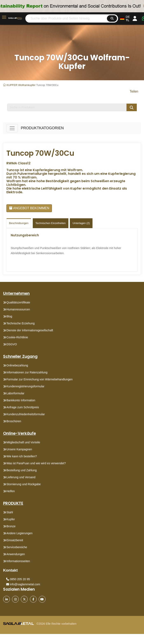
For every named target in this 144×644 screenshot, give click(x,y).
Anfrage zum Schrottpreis (23, 407)
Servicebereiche (17, 547)
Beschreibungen (19, 223)
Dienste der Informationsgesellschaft (30, 330)
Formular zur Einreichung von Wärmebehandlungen (39, 379)
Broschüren (14, 421)
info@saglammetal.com (23, 584)
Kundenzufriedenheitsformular (26, 414)
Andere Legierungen (19, 533)
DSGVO (12, 344)
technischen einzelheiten (51, 223)
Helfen (11, 491)
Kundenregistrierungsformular (25, 386)
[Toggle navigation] (12, 128)
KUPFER (12, 85)
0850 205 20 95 (18, 579)
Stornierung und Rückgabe (24, 484)
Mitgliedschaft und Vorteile (23, 442)
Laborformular (15, 393)
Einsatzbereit (15, 540)
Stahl (10, 512)
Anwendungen (16, 554)
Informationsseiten (18, 561)
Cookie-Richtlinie (17, 337)
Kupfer (11, 519)
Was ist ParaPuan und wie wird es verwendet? (36, 463)
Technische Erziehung (20, 323)
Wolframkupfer (27, 85)
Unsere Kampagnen (19, 449)
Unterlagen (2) (81, 223)
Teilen (134, 91)
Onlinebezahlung (17, 365)
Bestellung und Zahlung (22, 470)
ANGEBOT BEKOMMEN (29, 208)
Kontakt (10, 570)
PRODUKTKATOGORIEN (42, 128)
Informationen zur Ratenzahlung (27, 372)
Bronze (11, 526)
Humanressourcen (18, 309)
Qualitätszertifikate (18, 302)
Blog (9, 316)
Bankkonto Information (21, 400)
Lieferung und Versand (21, 477)
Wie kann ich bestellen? (22, 456)
